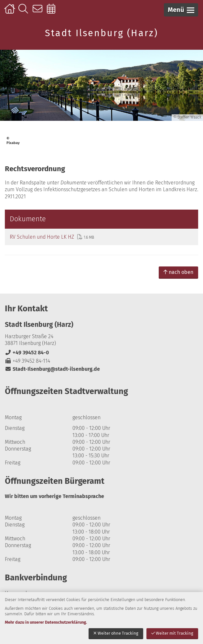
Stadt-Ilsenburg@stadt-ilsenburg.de (52, 369)
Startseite (11, 12)
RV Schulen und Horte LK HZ (42, 237)
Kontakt (39, 12)
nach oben (178, 272)
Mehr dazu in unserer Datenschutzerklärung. (46, 622)
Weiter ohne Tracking (116, 633)
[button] (181, 10)
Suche (25, 12)
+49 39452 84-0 (27, 353)
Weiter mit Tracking (172, 633)
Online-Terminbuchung (53, 12)
